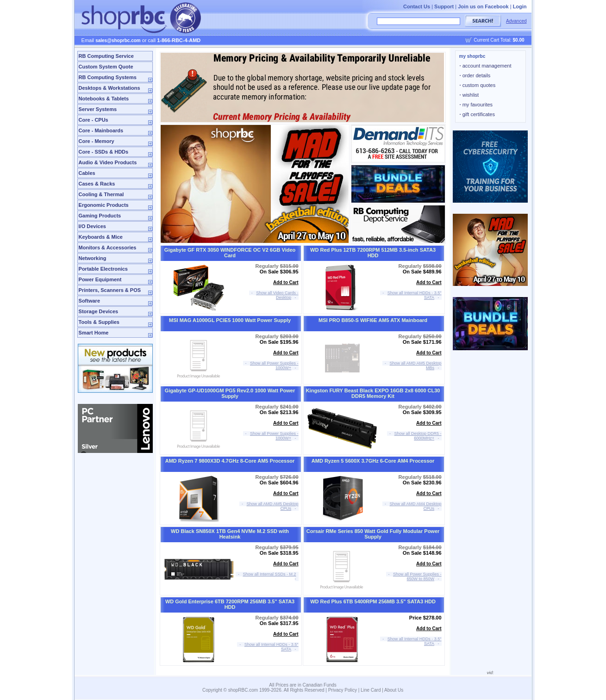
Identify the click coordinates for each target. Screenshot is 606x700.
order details (475, 75)
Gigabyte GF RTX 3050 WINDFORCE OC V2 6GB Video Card (230, 253)
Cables (87, 173)
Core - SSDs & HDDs (104, 152)
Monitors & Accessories (108, 248)
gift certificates (477, 114)
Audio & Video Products (108, 162)
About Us (394, 690)
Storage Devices (99, 311)
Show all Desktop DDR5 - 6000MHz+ (418, 436)
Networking (93, 258)
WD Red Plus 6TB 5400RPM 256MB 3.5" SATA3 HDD (373, 601)
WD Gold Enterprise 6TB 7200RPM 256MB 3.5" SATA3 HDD (230, 604)
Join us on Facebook (483, 6)
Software (89, 301)
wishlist (469, 95)
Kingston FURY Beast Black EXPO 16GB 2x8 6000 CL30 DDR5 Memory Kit (373, 393)
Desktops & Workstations (109, 88)
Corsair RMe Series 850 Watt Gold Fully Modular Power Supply (373, 534)
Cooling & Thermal (101, 194)
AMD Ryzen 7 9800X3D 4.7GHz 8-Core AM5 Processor (230, 461)
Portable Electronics (103, 269)
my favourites (476, 105)
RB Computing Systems (108, 77)
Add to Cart (286, 282)
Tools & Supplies (99, 322)
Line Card (371, 690)
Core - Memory (97, 141)
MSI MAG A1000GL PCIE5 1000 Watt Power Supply (230, 320)
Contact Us (417, 6)
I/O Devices (92, 226)
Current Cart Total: (499, 40)
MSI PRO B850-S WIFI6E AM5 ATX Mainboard (373, 320)
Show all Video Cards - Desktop (277, 295)
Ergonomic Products (104, 205)
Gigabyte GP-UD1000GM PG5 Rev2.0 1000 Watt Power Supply (230, 393)
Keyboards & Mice (101, 237)
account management (486, 66)
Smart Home (94, 333)
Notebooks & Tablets (104, 99)
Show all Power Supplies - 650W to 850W (417, 576)
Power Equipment (100, 279)
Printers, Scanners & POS (110, 290)
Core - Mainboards (101, 130)
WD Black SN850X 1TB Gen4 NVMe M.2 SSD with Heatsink (230, 534)
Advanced (516, 21)
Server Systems (98, 109)
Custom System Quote (106, 67)
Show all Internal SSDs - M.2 (270, 574)
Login (520, 6)
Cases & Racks (97, 184)
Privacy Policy (343, 690)
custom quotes (478, 85)
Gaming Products (100, 216)
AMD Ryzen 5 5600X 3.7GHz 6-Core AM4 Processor (373, 461)
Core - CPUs (94, 120)
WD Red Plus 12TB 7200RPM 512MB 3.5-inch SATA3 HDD (373, 253)
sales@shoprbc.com (118, 40)
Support (444, 6)
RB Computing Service (106, 56)
